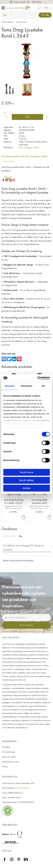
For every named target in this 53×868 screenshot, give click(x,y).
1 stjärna (4, 536)
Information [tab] (26, 386)
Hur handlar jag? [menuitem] (9, 752)
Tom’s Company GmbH (29, 147)
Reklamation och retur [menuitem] (10, 762)
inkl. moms (37, 2)
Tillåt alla (26, 472)
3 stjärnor (9, 536)
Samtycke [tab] (10, 386)
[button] (4, 8)
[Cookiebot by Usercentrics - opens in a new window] (38, 378)
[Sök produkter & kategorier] (20, 15)
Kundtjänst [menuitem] (6, 747)
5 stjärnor (14, 536)
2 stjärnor (7, 536)
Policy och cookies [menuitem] (9, 757)
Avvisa (26, 488)
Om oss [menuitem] (5, 767)
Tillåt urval (26, 480)
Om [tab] (43, 386)
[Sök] (45, 15)
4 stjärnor (12, 536)
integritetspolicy (38, 631)
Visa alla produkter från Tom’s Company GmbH (24, 156)
